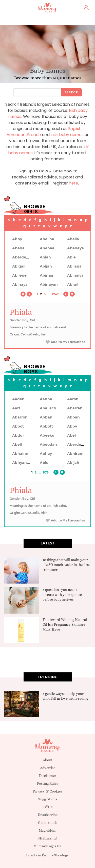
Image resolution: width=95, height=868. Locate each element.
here (73, 183)
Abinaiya (75, 275)
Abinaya (20, 284)
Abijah (46, 266)
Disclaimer (48, 776)
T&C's (48, 807)
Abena (18, 248)
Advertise (48, 768)
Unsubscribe (48, 815)
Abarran (75, 408)
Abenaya (75, 248)
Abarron (20, 417)
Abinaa (46, 275)
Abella (73, 239)
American (16, 135)
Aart (16, 408)
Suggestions (48, 799)
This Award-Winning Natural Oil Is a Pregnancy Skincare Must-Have (65, 625)
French (34, 135)
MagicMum (48, 830)
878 (46, 472)
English (75, 129)
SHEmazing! (48, 838)
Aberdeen (22, 257)
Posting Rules (48, 783)
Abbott (46, 426)
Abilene (19, 275)
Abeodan (48, 444)
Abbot (18, 426)
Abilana (74, 266)
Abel (71, 435)
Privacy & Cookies (48, 791)
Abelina (47, 239)
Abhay (46, 454)
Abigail (19, 266)
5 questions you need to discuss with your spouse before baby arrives (62, 595)
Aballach (48, 408)
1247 (55, 294)
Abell (17, 444)
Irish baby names (67, 135)
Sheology (62, 855)
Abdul (18, 435)
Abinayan (49, 284)
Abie (71, 257)
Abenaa (47, 248)
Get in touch (48, 823)
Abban (46, 417)
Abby (17, 239)
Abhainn (20, 454)
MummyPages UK (48, 846)
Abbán (73, 417)
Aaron (73, 399)
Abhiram (75, 454)
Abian (45, 257)
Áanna (46, 399)
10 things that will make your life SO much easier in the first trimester (66, 565)
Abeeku (47, 435)
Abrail (73, 284)
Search (71, 92)
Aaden (18, 399)
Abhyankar (23, 463)
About (48, 760)
